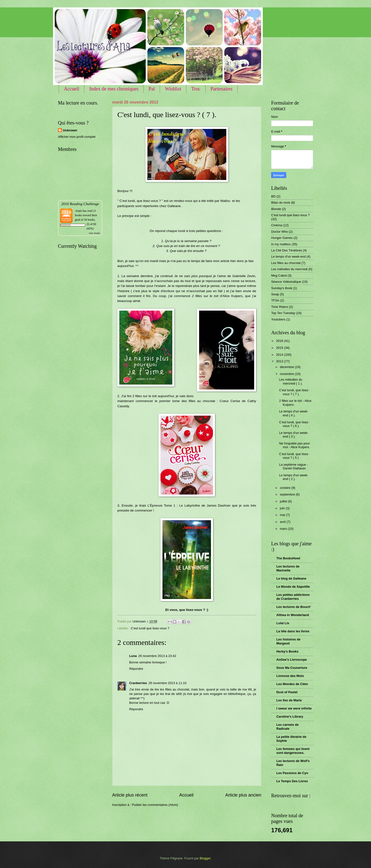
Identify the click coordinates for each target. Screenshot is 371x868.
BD (273, 196)
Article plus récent (130, 795)
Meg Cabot (279, 275)
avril (283, 522)
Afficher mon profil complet (77, 137)
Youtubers (278, 319)
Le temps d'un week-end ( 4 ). (294, 413)
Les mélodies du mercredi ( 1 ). (291, 381)
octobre (286, 488)
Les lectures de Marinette (288, 568)
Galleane (175, 206)
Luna (133, 656)
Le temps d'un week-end (288, 257)
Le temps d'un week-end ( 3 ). (294, 435)
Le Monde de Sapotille (293, 587)
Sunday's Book (282, 288)
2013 (280, 361)
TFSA (275, 300)
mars (284, 529)
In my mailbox (281, 244)
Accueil (71, 89)
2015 (280, 348)
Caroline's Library (290, 717)
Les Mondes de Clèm (292, 684)
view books (94, 233)
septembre (288, 494)
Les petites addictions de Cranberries (293, 597)
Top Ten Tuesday (283, 313)
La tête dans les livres (293, 631)
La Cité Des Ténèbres (287, 250)
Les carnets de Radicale (287, 727)
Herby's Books (287, 651)
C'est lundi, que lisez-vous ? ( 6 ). (294, 424)
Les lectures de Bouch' (294, 607)
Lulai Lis (283, 623)
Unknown (70, 130)
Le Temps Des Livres (292, 781)
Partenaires (221, 89)
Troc (196, 89)
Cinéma (277, 225)
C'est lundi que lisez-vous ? (150, 628)
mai (283, 515)
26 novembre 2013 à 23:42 (157, 656)
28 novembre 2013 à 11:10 (167, 683)
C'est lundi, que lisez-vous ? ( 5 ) (294, 456)
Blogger (205, 858)
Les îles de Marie (289, 700)
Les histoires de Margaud (288, 641)
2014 (280, 355)
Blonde (276, 209)
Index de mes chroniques (114, 89)
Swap (275, 294)
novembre (287, 374)
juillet (284, 501)
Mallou (226, 201)
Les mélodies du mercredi (289, 269)
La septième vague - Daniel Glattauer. (293, 466)
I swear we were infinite (294, 708)
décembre (287, 367)
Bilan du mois (281, 203)
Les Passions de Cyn (292, 773)
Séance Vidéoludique (286, 282)
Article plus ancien (243, 795)
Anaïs (78, 211)
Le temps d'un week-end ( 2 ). (294, 477)
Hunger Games (282, 238)
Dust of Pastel (287, 692)
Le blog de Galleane (291, 578)
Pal (152, 89)
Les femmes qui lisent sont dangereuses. (293, 751)
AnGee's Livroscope (292, 660)
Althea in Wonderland (293, 615)
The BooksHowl (288, 558)
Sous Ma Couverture (292, 668)
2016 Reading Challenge (80, 204)
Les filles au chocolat (286, 263)
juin (283, 508)
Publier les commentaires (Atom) (155, 805)
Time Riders (280, 307)
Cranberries (138, 683)
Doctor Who (280, 232)
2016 (280, 341)
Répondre (136, 669)
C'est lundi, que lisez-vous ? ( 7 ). (294, 392)
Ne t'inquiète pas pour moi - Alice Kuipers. (294, 445)
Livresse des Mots (290, 676)
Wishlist (173, 89)
